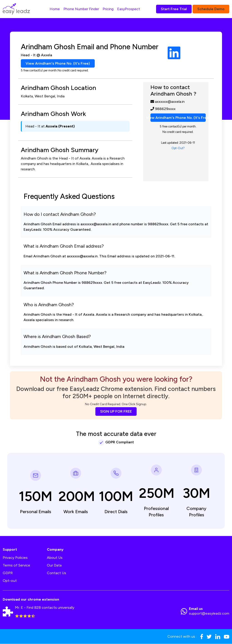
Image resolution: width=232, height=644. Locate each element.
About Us (55, 558)
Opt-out (10, 581)
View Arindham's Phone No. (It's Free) (58, 63)
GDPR (8, 573)
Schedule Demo (211, 9)
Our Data (54, 565)
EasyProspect (129, 9)
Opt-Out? (178, 148)
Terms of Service (16, 565)
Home (55, 9)
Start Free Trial (174, 9)
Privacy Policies (15, 558)
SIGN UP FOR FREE (116, 411)
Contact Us (57, 573)
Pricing (108, 9)
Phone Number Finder (81, 9)
